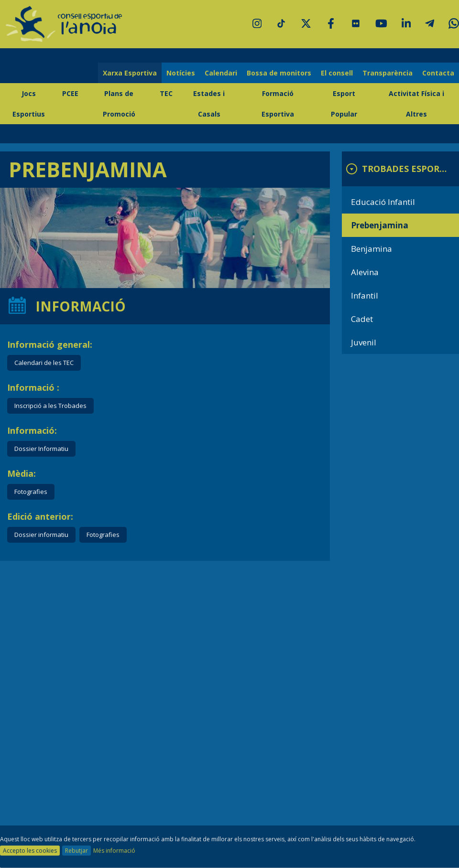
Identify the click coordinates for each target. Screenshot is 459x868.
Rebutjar (76, 851)
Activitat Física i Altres (416, 104)
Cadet (362, 319)
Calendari (221, 73)
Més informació (114, 851)
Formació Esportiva (278, 104)
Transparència (388, 73)
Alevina (365, 272)
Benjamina (372, 249)
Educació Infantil (383, 202)
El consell (337, 73)
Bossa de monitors (279, 73)
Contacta (438, 73)
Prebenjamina (380, 225)
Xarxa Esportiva (130, 73)
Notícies (181, 73)
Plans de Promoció (119, 104)
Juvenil (364, 342)
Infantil (365, 295)
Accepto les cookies (30, 851)
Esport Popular (344, 104)
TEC (166, 93)
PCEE (70, 93)
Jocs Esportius (29, 104)
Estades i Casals (209, 104)
